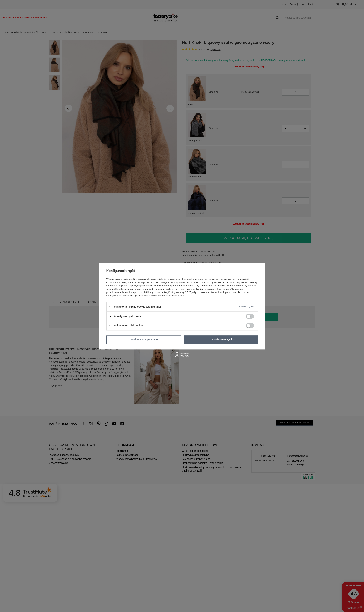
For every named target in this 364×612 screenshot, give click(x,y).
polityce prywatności (142, 286)
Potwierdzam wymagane (144, 340)
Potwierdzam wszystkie (221, 340)
